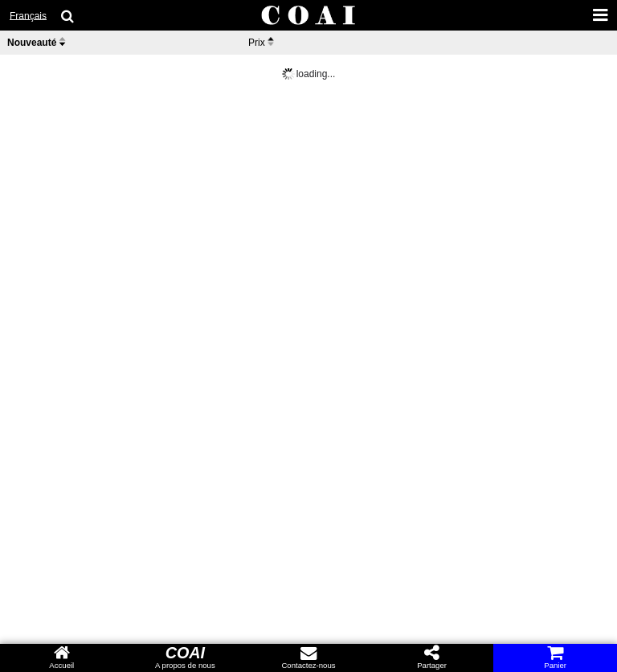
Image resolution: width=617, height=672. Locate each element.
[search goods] (68, 16)
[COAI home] (308, 16)
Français (28, 16)
